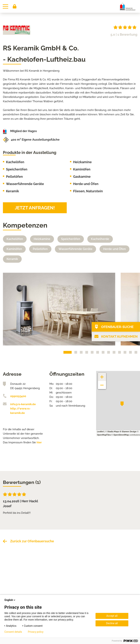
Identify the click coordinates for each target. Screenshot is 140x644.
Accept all (112, 616)
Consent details (13, 632)
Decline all (112, 623)
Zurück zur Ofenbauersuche (32, 541)
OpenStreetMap (121, 435)
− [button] (102, 383)
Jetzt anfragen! (35, 208)
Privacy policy (36, 632)
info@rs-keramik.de (23, 404)
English (10, 600)
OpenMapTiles (104, 435)
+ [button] (102, 375)
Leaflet (100, 432)
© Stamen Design (128, 432)
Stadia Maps (113, 432)
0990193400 (18, 396)
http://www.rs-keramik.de (20, 411)
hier (39, 442)
